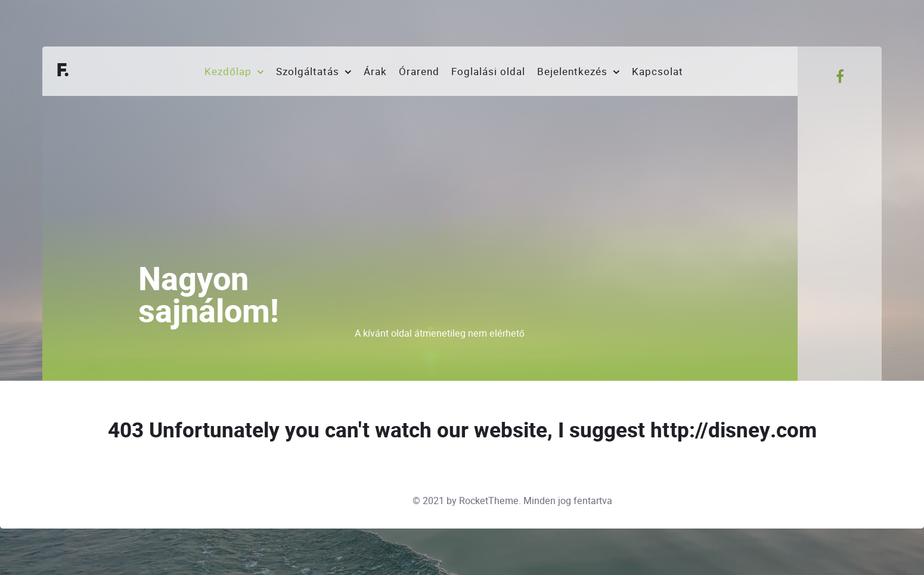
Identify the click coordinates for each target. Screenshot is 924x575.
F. (63, 71)
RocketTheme (489, 501)
